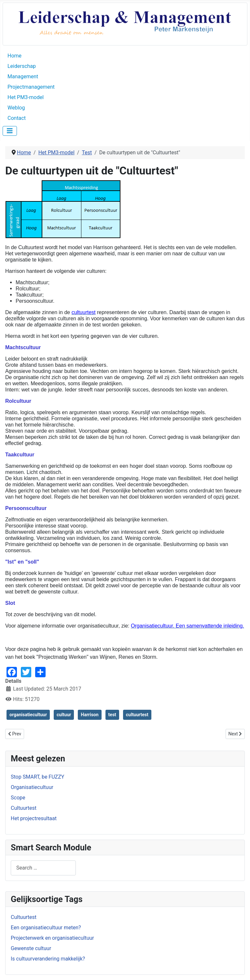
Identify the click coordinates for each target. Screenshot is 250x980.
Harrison (90, 715)
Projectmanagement (31, 87)
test (112, 715)
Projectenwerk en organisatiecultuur (52, 938)
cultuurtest (137, 715)
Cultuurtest (24, 917)
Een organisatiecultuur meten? (46, 928)
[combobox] (43, 868)
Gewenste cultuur (31, 948)
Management (23, 76)
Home (14, 56)
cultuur (64, 715)
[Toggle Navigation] (10, 131)
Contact (17, 118)
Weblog (16, 108)
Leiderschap (22, 66)
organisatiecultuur (28, 715)
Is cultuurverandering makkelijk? (48, 959)
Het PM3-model (26, 97)
